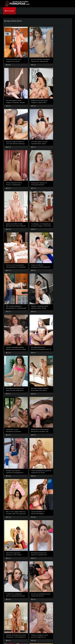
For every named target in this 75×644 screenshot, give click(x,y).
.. (42, 621)
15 (47, 621)
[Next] (53, 621)
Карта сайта (8, 628)
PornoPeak (17, 4)
